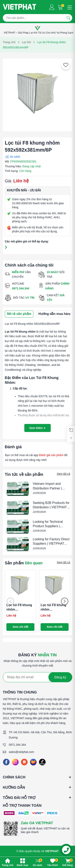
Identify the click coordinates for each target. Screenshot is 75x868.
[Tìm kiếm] (68, 18)
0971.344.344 (17, 745)
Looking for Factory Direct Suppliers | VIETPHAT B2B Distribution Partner (51, 544)
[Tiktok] (42, 762)
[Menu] (69, 7)
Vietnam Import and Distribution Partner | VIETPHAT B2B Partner (50, 488)
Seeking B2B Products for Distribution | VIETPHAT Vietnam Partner (51, 507)
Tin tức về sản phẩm (24, 474)
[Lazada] (33, 762)
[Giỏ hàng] (61, 7)
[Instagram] (15, 762)
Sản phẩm (24, 563)
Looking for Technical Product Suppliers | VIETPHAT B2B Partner (50, 526)
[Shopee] (24, 762)
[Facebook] (6, 762)
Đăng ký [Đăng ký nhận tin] (60, 677)
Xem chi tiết (20, 627)
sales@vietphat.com (21, 752)
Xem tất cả (63, 474)
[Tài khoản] (52, 7)
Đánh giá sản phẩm (51, 455)
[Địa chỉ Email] (37, 677)
